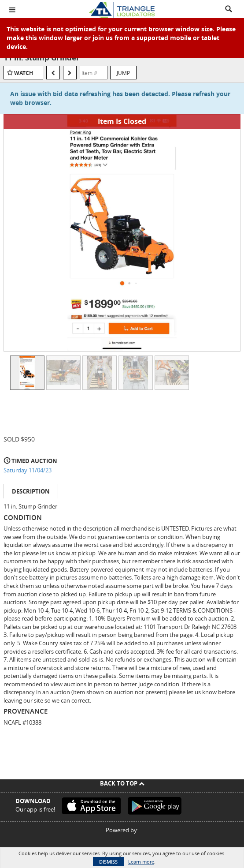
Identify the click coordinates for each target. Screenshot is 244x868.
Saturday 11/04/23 (28, 470)
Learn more (141, 862)
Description (31, 491)
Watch (24, 73)
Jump (123, 73)
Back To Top (122, 783)
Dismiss (108, 862)
